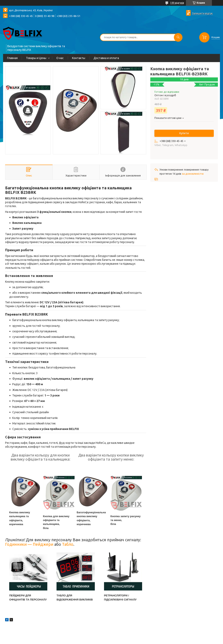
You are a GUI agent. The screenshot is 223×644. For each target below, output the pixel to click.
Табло (68, 544)
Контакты (79, 58)
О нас (60, 58)
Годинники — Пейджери (29, 544)
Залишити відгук (202, 13)
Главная (12, 58)
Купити (184, 133)
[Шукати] (178, 37)
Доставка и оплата (106, 58)
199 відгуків (177, 3)
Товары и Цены (36, 58)
